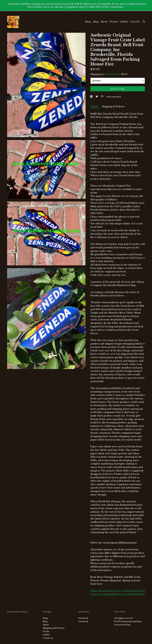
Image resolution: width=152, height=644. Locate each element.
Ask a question (114, 97)
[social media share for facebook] (92, 97)
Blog (96, 22)
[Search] (144, 22)
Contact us (48, 638)
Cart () (135, 22)
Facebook (83, 618)
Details (95, 106)
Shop (88, 22)
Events (114, 22)
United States (112, 74)
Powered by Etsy (122, 625)
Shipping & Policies (113, 106)
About (104, 22)
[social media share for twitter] (97, 97)
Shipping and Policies (54, 628)
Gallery (124, 22)
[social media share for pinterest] (103, 97)
